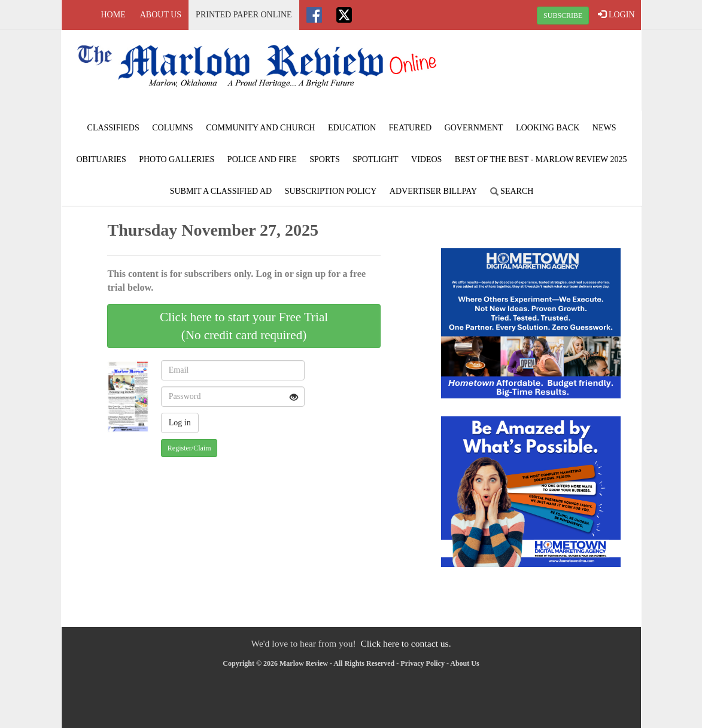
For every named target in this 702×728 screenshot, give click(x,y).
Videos (426, 159)
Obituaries (101, 159)
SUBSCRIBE (563, 16)
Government (474, 128)
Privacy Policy (423, 663)
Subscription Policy (331, 191)
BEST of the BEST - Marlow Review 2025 (541, 159)
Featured (411, 128)
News (604, 128)
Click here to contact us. (405, 643)
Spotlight (375, 159)
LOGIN (616, 14)
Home (113, 15)
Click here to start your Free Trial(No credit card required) (244, 326)
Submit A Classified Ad (221, 191)
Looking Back (548, 128)
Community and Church (260, 128)
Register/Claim (189, 448)
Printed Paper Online (244, 15)
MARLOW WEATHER (543, 75)
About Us (161, 15)
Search (512, 191)
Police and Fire (262, 159)
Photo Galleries (177, 159)
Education (352, 128)
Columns (172, 128)
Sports (325, 159)
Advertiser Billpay (433, 191)
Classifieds (113, 128)
